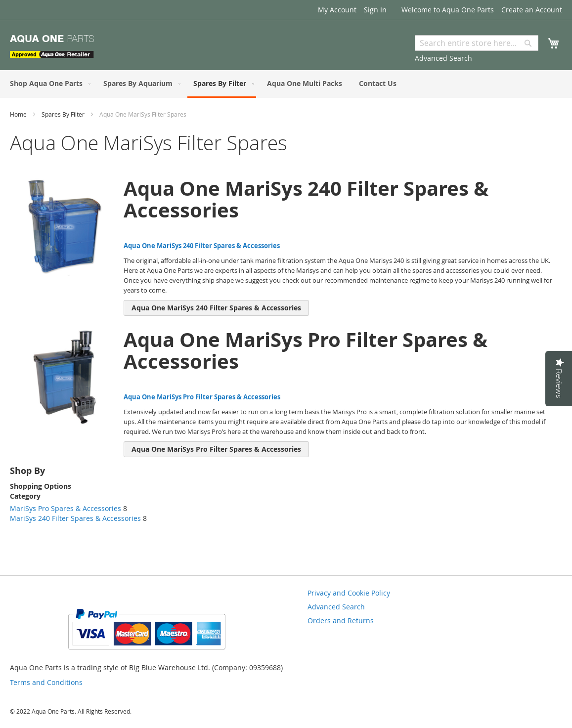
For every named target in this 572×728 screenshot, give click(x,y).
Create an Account (532, 10)
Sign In (375, 10)
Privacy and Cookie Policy (349, 593)
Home (19, 114)
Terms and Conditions (46, 682)
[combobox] (477, 43)
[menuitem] (48, 83)
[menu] (286, 84)
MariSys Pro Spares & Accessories (66, 508)
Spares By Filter (64, 114)
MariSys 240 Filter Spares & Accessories (75, 518)
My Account (337, 10)
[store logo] (52, 46)
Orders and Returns (341, 621)
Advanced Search (443, 58)
